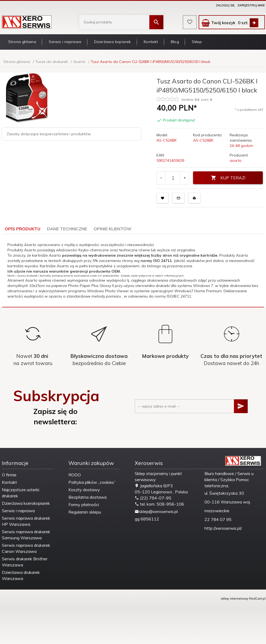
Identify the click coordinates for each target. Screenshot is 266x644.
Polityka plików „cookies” (92, 482)
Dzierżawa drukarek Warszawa (21, 575)
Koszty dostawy (84, 490)
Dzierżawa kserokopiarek (26, 503)
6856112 (150, 519)
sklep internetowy (234, 598)
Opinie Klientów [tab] (113, 229)
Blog (175, 42)
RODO (75, 475)
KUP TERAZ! (228, 178)
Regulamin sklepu (85, 512)
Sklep (197, 42)
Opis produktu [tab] (23, 229)
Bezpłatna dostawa (88, 497)
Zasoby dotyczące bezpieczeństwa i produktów (49, 134)
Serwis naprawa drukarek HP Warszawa (26, 521)
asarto (236, 160)
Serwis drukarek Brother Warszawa (25, 562)
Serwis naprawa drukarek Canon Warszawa (26, 548)
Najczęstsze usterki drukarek (21, 493)
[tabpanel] (133, 270)
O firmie (9, 475)
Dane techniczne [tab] (67, 229)
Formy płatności (84, 505)
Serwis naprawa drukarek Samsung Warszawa (26, 535)
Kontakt (151, 42)
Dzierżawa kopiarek (113, 42)
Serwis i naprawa (65, 42)
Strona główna (22, 42)
